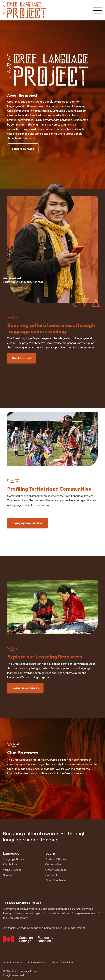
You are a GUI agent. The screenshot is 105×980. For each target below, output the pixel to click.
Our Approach (22, 358)
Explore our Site (23, 149)
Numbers (9, 875)
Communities (53, 864)
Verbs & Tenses (12, 870)
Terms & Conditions (63, 962)
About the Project (56, 880)
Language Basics (13, 859)
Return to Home (37, 962)
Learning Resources (25, 688)
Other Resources (56, 870)
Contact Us (52, 875)
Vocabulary (10, 864)
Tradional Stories (56, 859)
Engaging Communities (28, 523)
